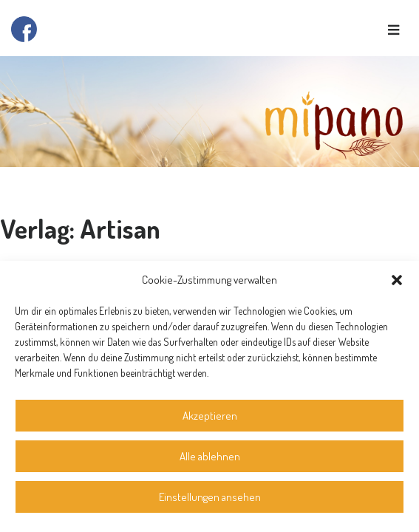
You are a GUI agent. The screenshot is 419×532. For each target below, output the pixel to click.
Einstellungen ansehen (210, 497)
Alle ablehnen (210, 456)
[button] (397, 280)
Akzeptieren (210, 416)
